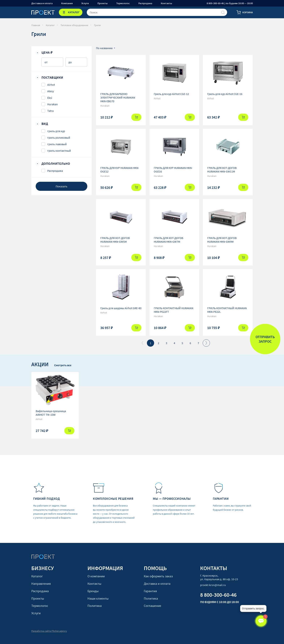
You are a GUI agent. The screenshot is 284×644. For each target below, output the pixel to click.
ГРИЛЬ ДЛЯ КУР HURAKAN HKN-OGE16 (173, 170)
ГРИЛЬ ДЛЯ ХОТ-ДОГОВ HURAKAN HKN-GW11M (222, 170)
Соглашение (153, 606)
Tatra (50, 111)
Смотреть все (63, 365)
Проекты (103, 3)
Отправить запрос (265, 339)
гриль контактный (59, 151)
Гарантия (150, 591)
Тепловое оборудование (74, 25)
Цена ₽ (47, 53)
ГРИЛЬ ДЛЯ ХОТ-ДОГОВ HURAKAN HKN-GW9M (222, 240)
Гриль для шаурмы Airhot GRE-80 (121, 308)
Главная (36, 25)
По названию (104, 48)
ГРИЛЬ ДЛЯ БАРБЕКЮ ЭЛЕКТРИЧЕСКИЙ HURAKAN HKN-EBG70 (118, 97)
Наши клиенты (98, 598)
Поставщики (52, 78)
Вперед (206, 343)
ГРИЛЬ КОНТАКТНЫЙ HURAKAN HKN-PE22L (227, 310)
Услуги (85, 3)
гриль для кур (56, 131)
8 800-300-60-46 (218, 595)
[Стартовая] (43, 12)
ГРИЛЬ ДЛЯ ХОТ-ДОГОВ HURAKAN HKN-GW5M (115, 240)
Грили (97, 25)
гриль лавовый (57, 144)
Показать (61, 186)
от (46, 62)
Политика (95, 606)
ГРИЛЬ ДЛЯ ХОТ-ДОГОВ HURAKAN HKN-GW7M (168, 240)
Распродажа (145, 3)
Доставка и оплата (42, 3)
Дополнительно (56, 164)
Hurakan (53, 104)
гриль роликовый (59, 138)
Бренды (93, 591)
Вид (45, 124)
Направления (41, 584)
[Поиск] (223, 12)
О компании (96, 576)
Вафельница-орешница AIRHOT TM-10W (51, 413)
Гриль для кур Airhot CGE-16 (225, 94)
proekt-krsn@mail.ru (213, 585)
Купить (136, 117)
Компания (67, 3)
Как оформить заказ (158, 576)
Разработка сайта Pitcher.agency (49, 631)
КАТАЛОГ (74, 12)
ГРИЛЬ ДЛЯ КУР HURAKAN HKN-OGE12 (120, 170)
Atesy (51, 91)
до (70, 62)
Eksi (50, 98)
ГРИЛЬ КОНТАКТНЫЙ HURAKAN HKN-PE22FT (174, 310)
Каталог (50, 25)
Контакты (166, 3)
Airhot (51, 85)
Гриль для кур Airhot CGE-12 (171, 94)
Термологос (123, 3)
